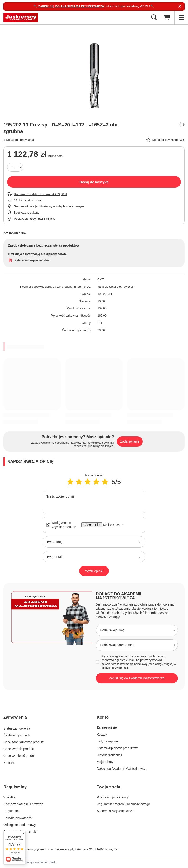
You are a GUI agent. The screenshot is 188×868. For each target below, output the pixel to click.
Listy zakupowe (108, 741)
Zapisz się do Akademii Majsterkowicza (137, 678)
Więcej (128, 287)
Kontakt (9, 762)
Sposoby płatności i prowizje (23, 804)
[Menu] (181, 18)
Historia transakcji (109, 755)
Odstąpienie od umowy (20, 825)
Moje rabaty (105, 762)
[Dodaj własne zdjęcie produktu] (112, 525)
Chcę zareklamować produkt (24, 741)
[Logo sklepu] (21, 18)
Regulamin (11, 811)
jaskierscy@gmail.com (37, 849)
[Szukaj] (154, 18)
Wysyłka (9, 797)
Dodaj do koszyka (94, 182)
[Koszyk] (166, 18)
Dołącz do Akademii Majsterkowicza (119, 596)
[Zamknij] (180, 6)
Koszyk (102, 735)
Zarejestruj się (107, 727)
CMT (101, 279)
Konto (103, 717)
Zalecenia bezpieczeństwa (32, 260)
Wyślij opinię (94, 571)
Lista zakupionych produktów (117, 748)
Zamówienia (15, 717)
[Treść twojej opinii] (94, 502)
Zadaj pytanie (130, 441)
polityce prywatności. (115, 668)
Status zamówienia (17, 727)
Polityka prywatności (18, 818)
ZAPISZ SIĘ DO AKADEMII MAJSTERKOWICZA (71, 6)
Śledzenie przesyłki (17, 735)
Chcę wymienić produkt (20, 755)
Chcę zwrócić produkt (19, 748)
